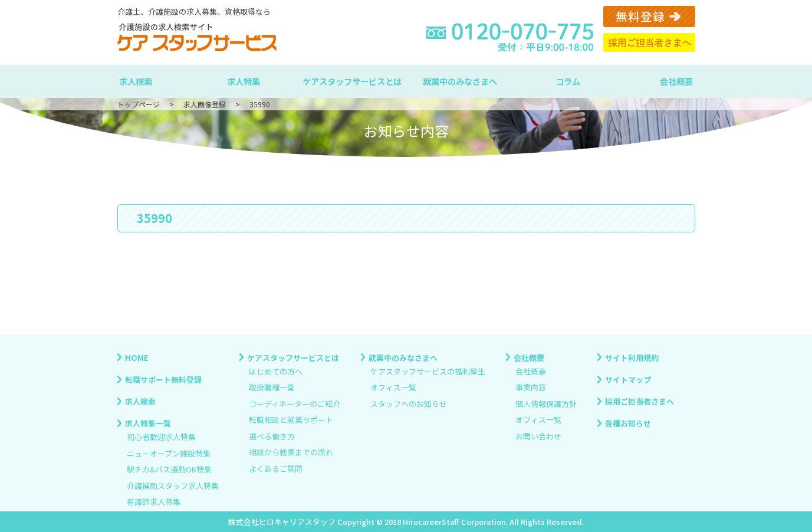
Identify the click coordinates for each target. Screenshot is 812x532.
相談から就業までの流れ (291, 453)
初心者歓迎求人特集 (161, 437)
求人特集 (244, 81)
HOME (137, 357)
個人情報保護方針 (546, 404)
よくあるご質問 (276, 469)
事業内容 (531, 388)
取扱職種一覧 (272, 388)
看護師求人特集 (154, 502)
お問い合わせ (538, 436)
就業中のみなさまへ (460, 81)
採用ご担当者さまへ (640, 401)
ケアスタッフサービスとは (352, 81)
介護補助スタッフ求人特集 (173, 486)
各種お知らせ (628, 423)
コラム (568, 81)
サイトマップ (628, 379)
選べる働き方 (272, 436)
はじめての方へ (276, 371)
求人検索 (136, 81)
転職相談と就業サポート (291, 420)
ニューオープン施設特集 (169, 453)
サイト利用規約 (632, 357)
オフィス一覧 (393, 388)
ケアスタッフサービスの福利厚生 (428, 371)
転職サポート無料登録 (163, 379)
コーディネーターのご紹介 (295, 404)
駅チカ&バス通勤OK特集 (169, 470)
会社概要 (676, 81)
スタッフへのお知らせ (409, 404)
